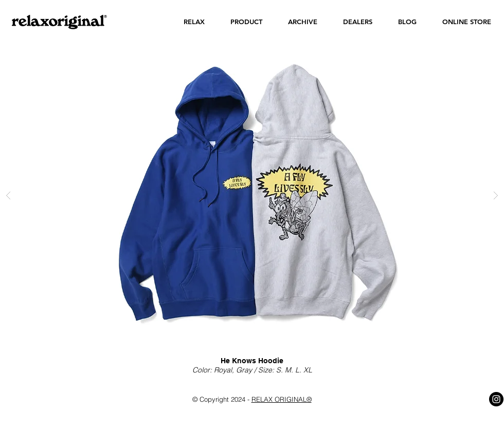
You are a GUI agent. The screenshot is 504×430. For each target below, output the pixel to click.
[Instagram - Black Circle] (496, 399)
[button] (194, 22)
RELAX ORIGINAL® (282, 399)
